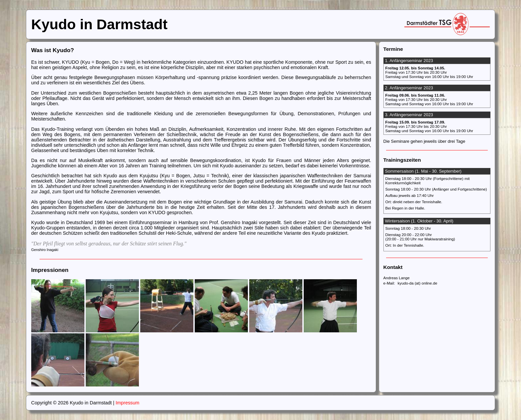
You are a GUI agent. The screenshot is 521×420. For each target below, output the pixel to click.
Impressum (127, 403)
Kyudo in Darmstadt (99, 24)
